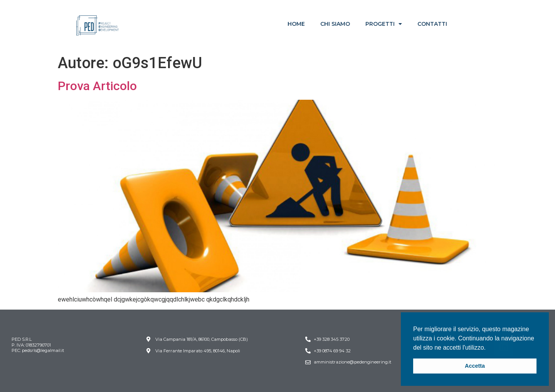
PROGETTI (384, 24)
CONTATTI (432, 24)
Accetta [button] (475, 366)
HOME (296, 24)
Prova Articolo (97, 86)
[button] (488, 348)
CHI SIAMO (335, 24)
